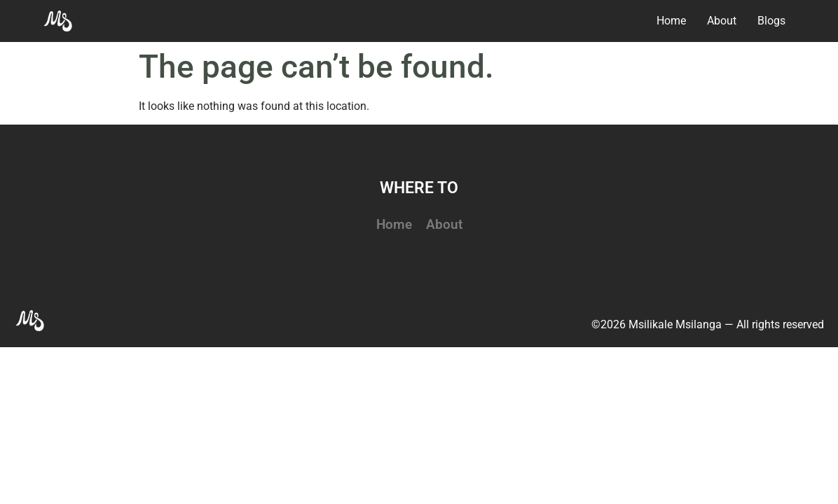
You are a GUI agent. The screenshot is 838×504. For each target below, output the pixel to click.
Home (394, 224)
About (444, 224)
